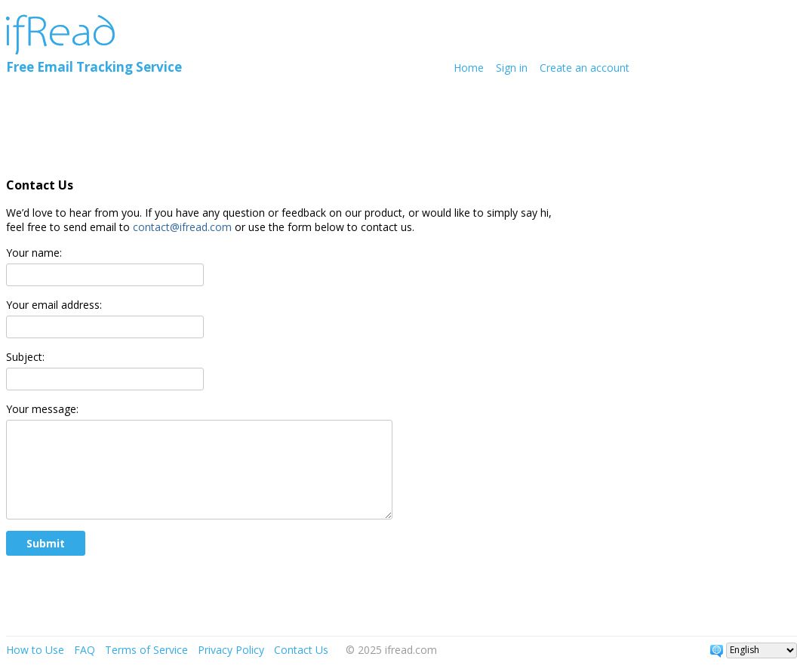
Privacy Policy (231, 650)
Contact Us (301, 650)
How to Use (35, 650)
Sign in (512, 68)
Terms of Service (146, 650)
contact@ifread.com (182, 227)
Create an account (585, 68)
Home (469, 68)
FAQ (85, 650)
